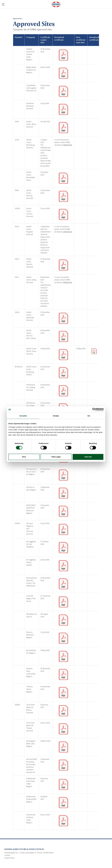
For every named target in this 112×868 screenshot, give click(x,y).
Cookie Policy (9, 858)
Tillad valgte (56, 457)
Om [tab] (89, 416)
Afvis (24, 457)
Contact (7, 855)
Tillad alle (88, 457)
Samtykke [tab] (23, 416)
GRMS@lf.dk (67, 145)
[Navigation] (3, 4)
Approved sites (17, 19)
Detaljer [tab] (56, 416)
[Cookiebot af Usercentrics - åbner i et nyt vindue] (94, 410)
